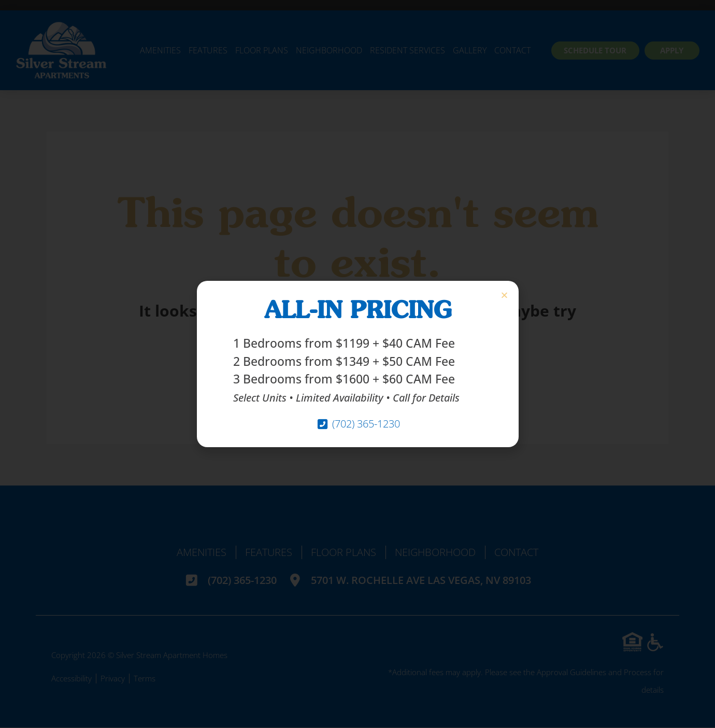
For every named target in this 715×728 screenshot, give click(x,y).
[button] (504, 295)
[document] (357, 364)
